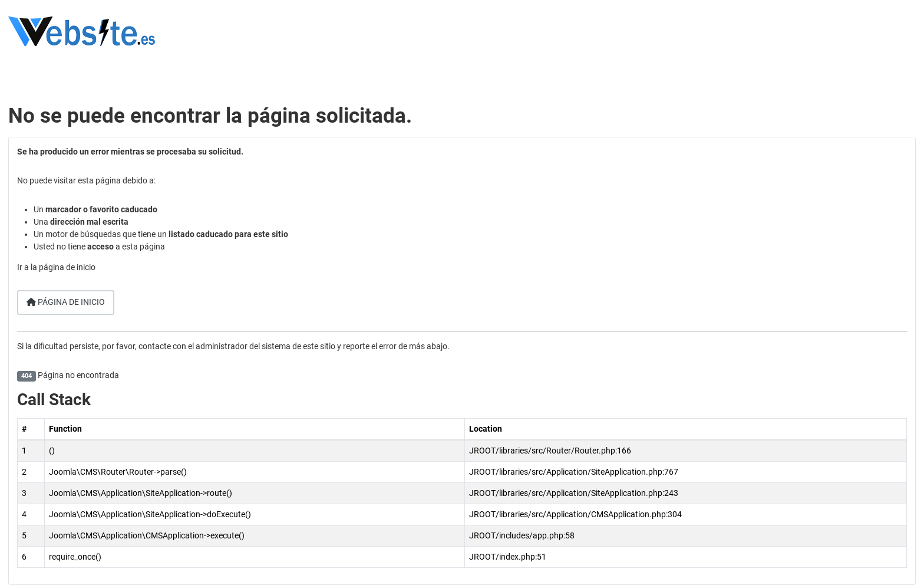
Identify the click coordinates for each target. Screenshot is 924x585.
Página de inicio (66, 302)
